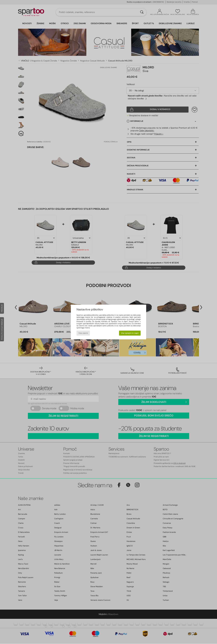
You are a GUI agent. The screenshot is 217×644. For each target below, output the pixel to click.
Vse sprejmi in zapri (130, 333)
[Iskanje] (142, 12)
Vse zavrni (83, 333)
